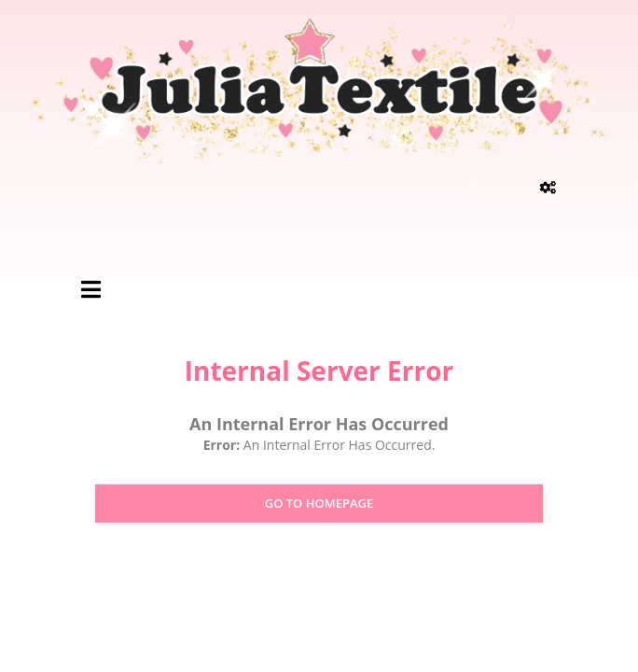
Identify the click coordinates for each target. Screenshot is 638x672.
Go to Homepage (319, 503)
